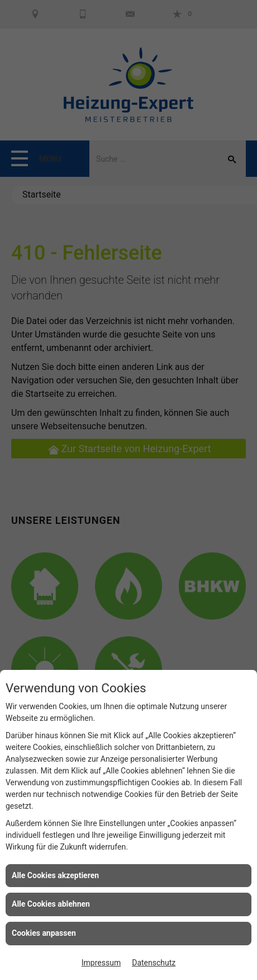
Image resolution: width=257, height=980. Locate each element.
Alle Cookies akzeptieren (55, 875)
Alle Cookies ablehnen (51, 904)
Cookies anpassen (44, 933)
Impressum (101, 963)
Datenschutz (154, 963)
